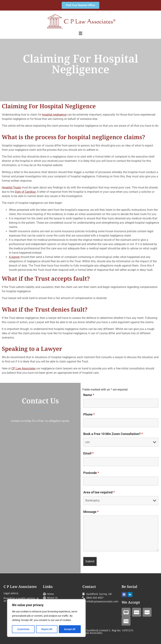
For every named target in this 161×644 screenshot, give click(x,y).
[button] (80, 34)
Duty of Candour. (26, 192)
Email (88, 453)
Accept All (70, 629)
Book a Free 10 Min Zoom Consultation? (113, 434)
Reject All (47, 629)
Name (89, 395)
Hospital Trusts (11, 187)
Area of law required (99, 492)
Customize (23, 629)
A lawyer (14, 257)
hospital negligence (54, 115)
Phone (89, 414)
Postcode (91, 473)
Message (91, 512)
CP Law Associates (23, 368)
